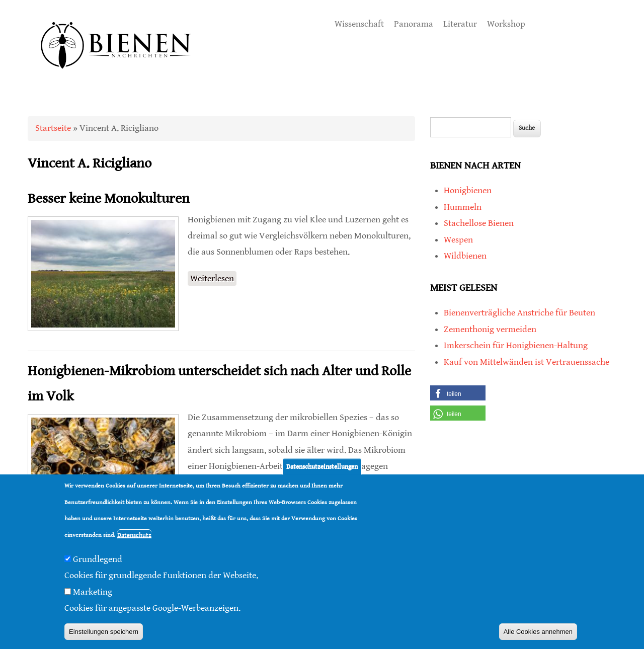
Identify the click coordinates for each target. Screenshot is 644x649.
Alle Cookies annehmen (538, 632)
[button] (458, 393)
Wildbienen (465, 256)
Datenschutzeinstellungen (322, 467)
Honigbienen (468, 190)
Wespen (458, 240)
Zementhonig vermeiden (490, 329)
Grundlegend (98, 559)
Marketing (93, 592)
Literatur (460, 24)
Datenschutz (134, 535)
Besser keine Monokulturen (109, 199)
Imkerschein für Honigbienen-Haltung (516, 345)
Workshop (506, 24)
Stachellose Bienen (479, 223)
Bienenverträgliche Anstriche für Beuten (519, 313)
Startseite (53, 128)
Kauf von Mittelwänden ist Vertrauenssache (527, 362)
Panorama (414, 24)
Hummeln (463, 207)
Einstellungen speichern (104, 632)
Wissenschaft (359, 24)
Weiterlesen (213, 277)
